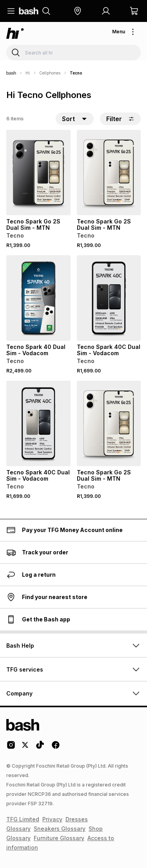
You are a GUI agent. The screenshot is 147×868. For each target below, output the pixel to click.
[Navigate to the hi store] (15, 33)
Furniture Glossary (59, 838)
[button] (78, 11)
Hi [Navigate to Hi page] (28, 73)
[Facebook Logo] (56, 748)
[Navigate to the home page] (29, 11)
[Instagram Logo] (11, 748)
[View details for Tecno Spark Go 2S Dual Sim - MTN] (38, 173)
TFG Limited (23, 819)
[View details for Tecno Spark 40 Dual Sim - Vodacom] (38, 298)
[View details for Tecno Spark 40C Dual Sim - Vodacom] (109, 298)
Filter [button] (120, 119)
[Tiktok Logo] (40, 748)
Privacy (52, 819)
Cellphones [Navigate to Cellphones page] (50, 73)
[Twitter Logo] (25, 748)
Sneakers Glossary (60, 829)
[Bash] (11, 73)
